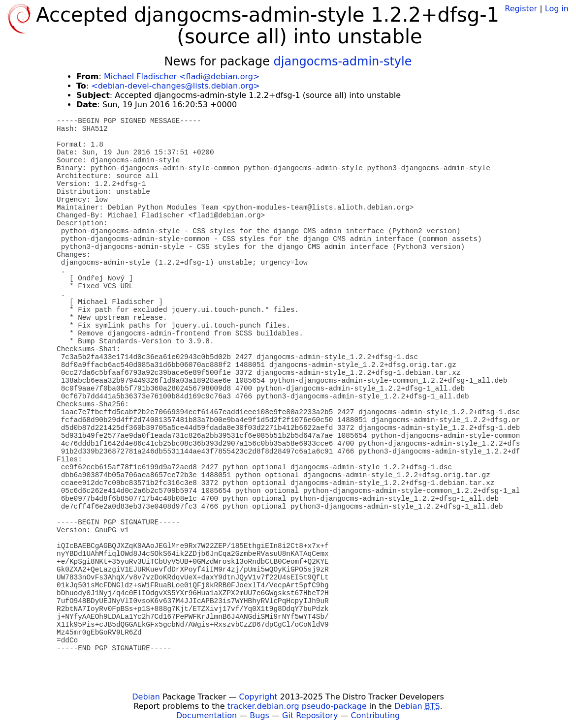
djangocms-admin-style (343, 61)
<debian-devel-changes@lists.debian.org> (176, 86)
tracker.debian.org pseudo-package (297, 706)
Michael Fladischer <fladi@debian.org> (182, 76)
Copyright (258, 697)
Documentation (207, 715)
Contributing (376, 715)
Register (521, 9)
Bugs (259, 715)
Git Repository (310, 715)
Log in (557, 9)
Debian (146, 697)
